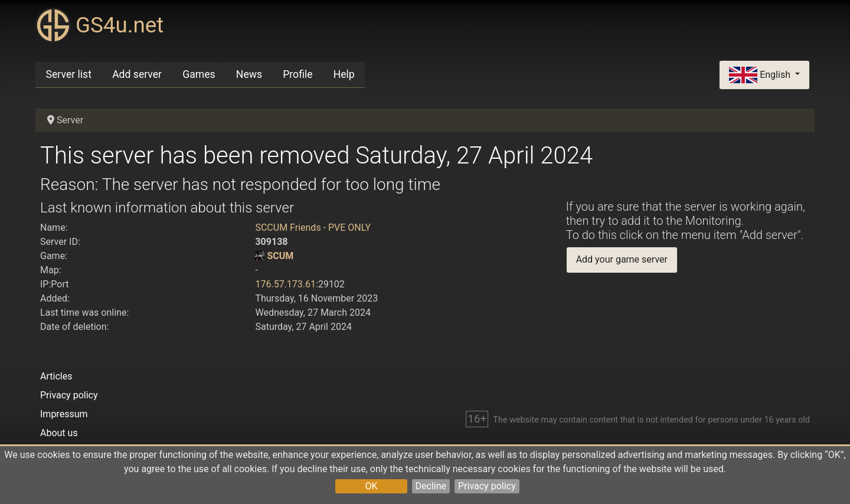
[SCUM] (260, 256)
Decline (431, 486)
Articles (56, 376)
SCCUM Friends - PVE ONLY (313, 228)
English (761, 75)
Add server (137, 74)
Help (344, 74)
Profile (297, 74)
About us (59, 433)
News (249, 74)
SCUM (280, 256)
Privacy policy (487, 486)
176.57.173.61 (285, 284)
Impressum (64, 414)
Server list (69, 74)
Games (199, 74)
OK (371, 486)
